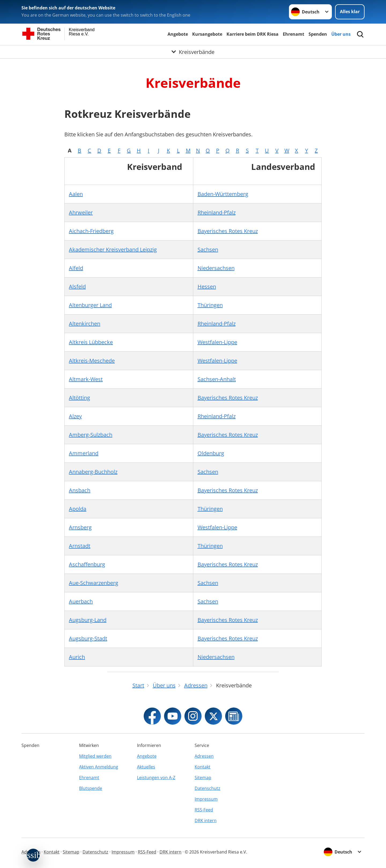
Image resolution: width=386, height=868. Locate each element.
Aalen (76, 194)
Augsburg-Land (88, 620)
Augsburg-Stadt (88, 638)
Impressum (206, 799)
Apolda (78, 509)
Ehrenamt (294, 34)
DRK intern (206, 820)
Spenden (318, 34)
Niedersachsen (216, 268)
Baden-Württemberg (223, 194)
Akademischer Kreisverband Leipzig (113, 249)
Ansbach (80, 490)
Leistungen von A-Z (156, 778)
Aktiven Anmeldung (99, 767)
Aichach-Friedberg (91, 231)
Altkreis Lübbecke (91, 342)
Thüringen (210, 305)
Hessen (207, 287)
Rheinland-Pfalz (217, 212)
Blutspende (91, 788)
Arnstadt (80, 546)
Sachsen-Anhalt (217, 379)
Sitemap (203, 778)
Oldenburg (211, 453)
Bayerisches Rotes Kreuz (228, 231)
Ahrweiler (81, 212)
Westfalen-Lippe (217, 342)
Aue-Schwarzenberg (94, 583)
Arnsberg (80, 527)
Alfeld (76, 268)
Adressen (204, 756)
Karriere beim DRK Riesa (253, 34)
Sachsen (208, 249)
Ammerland (84, 453)
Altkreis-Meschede (92, 361)
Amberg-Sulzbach (91, 435)
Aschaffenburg (87, 564)
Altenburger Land (90, 305)
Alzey (75, 416)
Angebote (178, 34)
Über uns (341, 34)
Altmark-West (86, 379)
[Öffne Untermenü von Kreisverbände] (193, 52)
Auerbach (81, 601)
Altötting (79, 398)
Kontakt (203, 767)
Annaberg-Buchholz (93, 472)
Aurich (77, 657)
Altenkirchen (85, 324)
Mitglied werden (95, 756)
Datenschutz (207, 788)
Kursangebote (207, 34)
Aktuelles (146, 767)
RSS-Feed (204, 810)
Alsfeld (77, 287)
